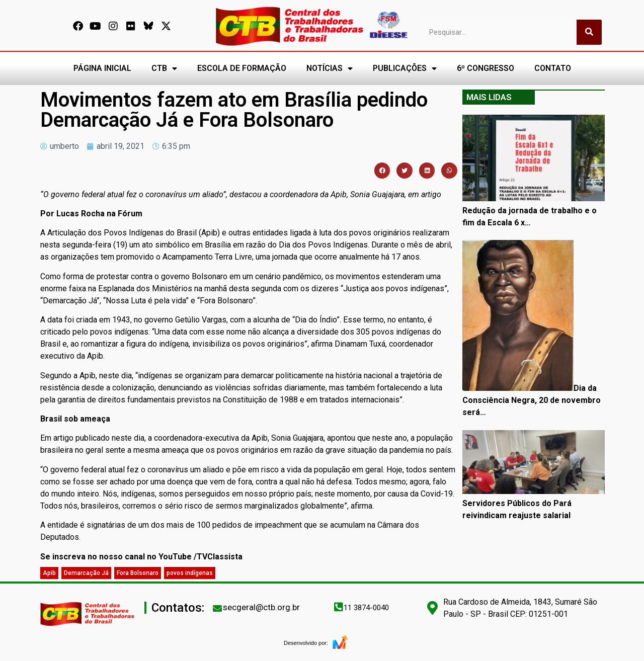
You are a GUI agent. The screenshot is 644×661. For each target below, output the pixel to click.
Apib (49, 573)
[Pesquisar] (589, 32)
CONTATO (553, 68)
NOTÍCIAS (330, 68)
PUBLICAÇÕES (405, 68)
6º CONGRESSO (486, 68)
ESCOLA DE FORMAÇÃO (242, 68)
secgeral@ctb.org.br (261, 607)
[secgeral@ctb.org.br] (217, 608)
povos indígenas (190, 573)
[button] (382, 171)
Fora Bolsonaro (138, 573)
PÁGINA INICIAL (102, 68)
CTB (164, 68)
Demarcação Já (86, 573)
